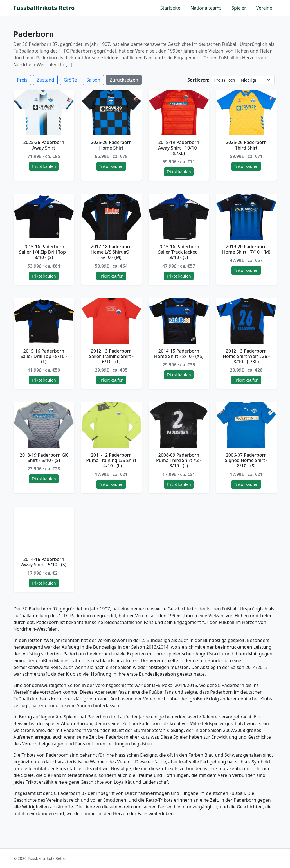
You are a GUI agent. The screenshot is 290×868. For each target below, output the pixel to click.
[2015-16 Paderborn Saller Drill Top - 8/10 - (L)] (44, 321)
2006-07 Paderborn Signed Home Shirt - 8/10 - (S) (246, 460)
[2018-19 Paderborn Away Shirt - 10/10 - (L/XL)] (179, 112)
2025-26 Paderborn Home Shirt (111, 145)
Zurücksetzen (124, 80)
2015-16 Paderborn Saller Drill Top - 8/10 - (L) (44, 356)
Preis (22, 80)
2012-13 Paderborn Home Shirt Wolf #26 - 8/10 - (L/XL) (246, 356)
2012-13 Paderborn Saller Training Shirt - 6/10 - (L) (111, 356)
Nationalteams (206, 8)
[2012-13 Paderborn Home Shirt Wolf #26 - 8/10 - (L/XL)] (246, 321)
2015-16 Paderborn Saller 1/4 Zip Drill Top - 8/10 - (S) (44, 252)
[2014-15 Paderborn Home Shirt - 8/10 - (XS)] (179, 321)
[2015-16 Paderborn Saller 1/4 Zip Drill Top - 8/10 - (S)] (44, 217)
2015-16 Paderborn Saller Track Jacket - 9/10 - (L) (179, 252)
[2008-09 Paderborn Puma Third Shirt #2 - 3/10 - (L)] (179, 425)
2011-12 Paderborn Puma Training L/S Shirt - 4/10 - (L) (111, 460)
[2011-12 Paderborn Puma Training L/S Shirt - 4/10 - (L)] (111, 425)
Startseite (170, 8)
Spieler (239, 8)
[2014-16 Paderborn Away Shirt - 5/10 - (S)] (44, 529)
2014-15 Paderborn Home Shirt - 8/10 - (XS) (179, 354)
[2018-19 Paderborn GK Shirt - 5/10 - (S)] (44, 425)
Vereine (264, 8)
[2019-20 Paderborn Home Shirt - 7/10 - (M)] (246, 217)
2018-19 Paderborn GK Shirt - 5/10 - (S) (44, 458)
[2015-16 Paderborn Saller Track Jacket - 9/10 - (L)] (179, 217)
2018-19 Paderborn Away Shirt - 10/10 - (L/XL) (179, 148)
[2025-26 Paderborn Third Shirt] (246, 112)
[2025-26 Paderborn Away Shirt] (44, 112)
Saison (93, 80)
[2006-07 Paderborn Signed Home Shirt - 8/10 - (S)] (246, 425)
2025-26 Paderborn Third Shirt (246, 145)
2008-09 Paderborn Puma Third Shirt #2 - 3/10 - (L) (179, 460)
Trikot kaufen (44, 166)
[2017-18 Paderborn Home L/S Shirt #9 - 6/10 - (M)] (111, 217)
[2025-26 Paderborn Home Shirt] (111, 112)
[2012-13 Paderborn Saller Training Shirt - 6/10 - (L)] (111, 321)
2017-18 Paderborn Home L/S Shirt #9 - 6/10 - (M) (111, 252)
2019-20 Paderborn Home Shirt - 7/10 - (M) (246, 249)
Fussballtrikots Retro (44, 8)
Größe (70, 80)
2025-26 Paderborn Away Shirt (44, 145)
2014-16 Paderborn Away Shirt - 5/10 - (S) (44, 562)
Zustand (45, 80)
